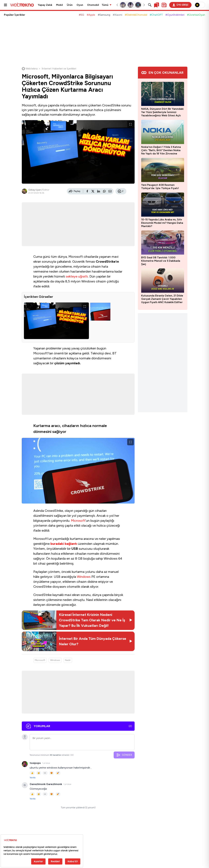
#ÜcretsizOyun (196, 15)
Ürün (70, 5)
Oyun (80, 5)
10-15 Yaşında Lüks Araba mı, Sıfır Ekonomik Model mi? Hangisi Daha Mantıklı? (162, 223)
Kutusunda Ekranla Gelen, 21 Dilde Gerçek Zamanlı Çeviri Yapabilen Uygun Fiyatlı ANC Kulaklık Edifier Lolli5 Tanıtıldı (162, 299)
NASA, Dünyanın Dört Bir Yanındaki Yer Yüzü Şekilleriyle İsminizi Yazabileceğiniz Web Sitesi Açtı (162, 112)
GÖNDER (124, 755)
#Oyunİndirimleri (175, 15)
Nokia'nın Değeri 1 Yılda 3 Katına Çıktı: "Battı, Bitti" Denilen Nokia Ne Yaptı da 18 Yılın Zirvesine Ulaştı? (161, 150)
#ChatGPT (156, 15)
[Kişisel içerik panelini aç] (164, 5)
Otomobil (93, 5)
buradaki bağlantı (64, 544)
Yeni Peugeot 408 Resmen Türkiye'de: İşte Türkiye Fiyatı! (160, 187)
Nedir (68, 660)
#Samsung (104, 15)
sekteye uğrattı (77, 276)
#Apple (91, 15)
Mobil (59, 5)
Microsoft (78, 521)
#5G (81, 15)
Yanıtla (33, 778)
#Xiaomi (118, 15)
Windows (84, 577)
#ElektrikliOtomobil (136, 15)
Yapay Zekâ (45, 5)
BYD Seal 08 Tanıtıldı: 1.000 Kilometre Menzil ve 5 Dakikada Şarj (161, 261)
